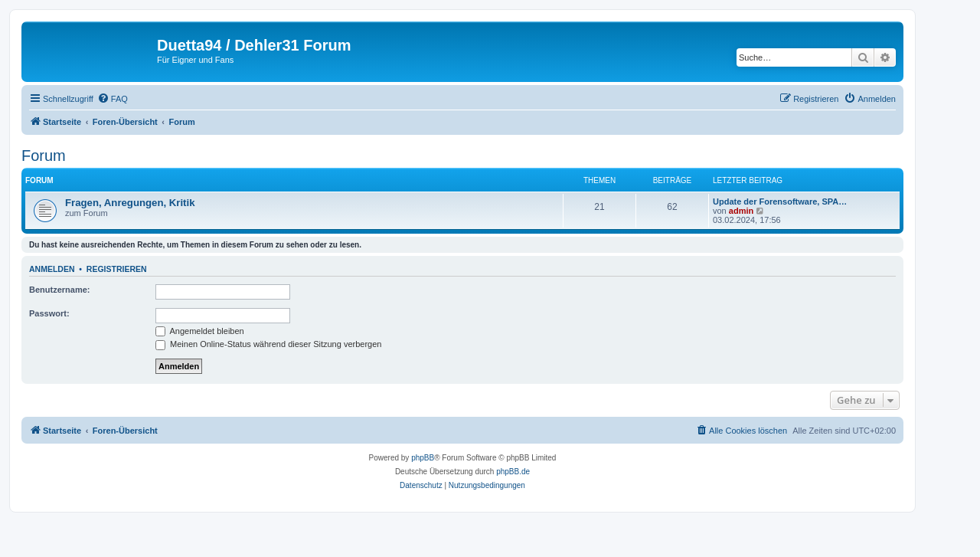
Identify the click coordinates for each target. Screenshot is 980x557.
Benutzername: (59, 290)
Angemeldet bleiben (200, 331)
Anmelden (52, 269)
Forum (44, 156)
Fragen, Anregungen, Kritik (130, 203)
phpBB (423, 458)
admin (741, 211)
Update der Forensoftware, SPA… (780, 202)
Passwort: (49, 313)
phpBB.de (513, 472)
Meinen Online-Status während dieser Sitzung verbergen (268, 344)
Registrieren (117, 269)
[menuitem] (113, 99)
